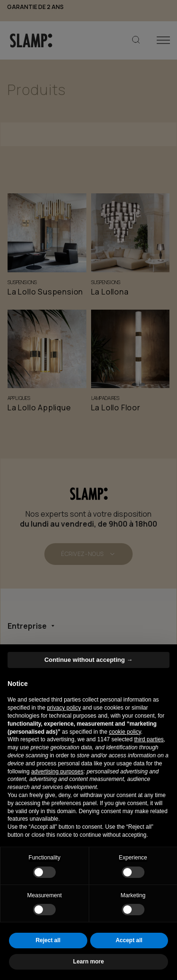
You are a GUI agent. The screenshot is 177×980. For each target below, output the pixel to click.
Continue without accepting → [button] (88, 660)
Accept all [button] (129, 940)
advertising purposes (57, 772)
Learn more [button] (88, 962)
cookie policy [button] (125, 732)
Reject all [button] (48, 940)
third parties (149, 739)
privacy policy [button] (64, 708)
